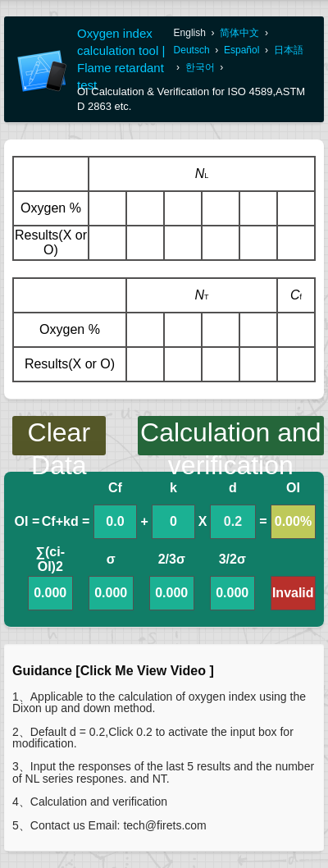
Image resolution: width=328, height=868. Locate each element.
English (190, 33)
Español (241, 50)
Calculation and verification (231, 436)
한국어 (200, 67)
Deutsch (192, 50)
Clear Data (59, 436)
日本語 (289, 50)
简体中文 (239, 33)
